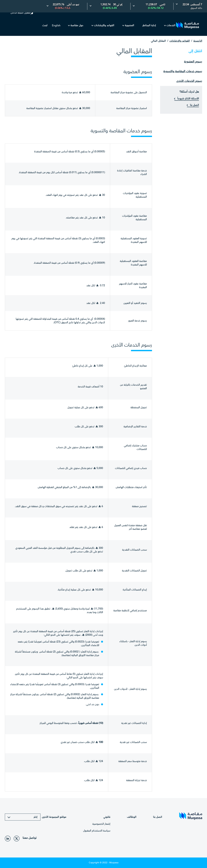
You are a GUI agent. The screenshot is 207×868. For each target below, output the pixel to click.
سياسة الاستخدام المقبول (97, 831)
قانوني (107, 817)
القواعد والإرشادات (104, 25)
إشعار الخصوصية (101, 824)
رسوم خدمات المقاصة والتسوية (183, 71)
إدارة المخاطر (149, 25)
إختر (35, 817)
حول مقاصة (77, 25)
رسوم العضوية (193, 62)
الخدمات (171, 25)
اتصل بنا (194, 105)
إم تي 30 (118, 5)
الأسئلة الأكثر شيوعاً (188, 99)
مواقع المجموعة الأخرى (54, 817)
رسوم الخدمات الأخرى (189, 81)
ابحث (45, 25)
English (56, 26)
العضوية (129, 25)
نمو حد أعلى (73, 5)
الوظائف (132, 817)
